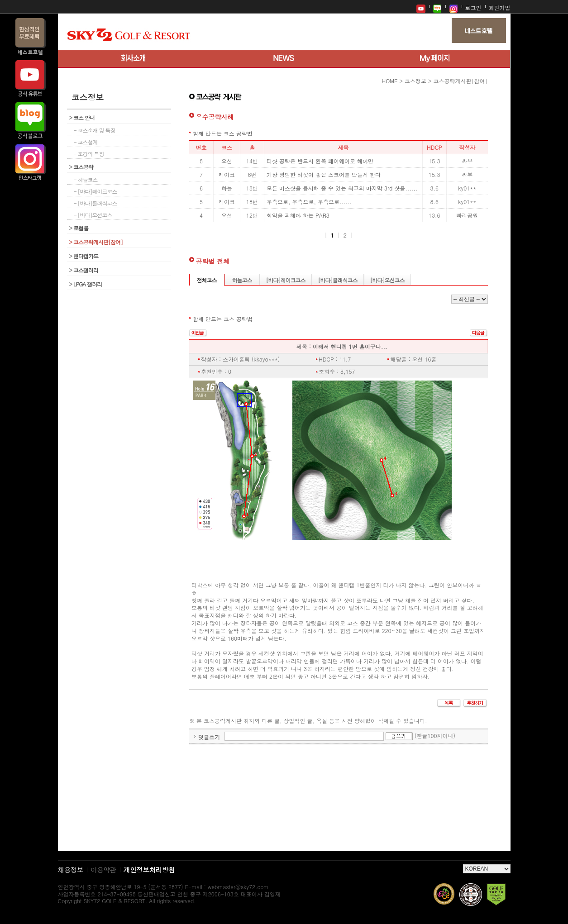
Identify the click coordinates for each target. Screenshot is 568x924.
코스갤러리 (84, 270)
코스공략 (81, 167)
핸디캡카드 (84, 256)
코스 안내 (82, 117)
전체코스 (207, 280)
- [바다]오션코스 (93, 215)
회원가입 (500, 7)
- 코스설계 (86, 142)
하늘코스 (242, 280)
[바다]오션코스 (387, 280)
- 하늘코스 (86, 179)
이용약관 (103, 869)
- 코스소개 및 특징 (95, 130)
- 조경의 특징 (89, 154)
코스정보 (415, 81)
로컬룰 (79, 228)
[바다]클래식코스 (338, 280)
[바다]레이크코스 (286, 280)
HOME (390, 81)
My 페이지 (435, 59)
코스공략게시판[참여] (96, 242)
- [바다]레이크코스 (95, 191)
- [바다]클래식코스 (95, 203)
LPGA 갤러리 (86, 284)
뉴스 (284, 59)
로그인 (473, 7)
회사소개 (133, 59)
